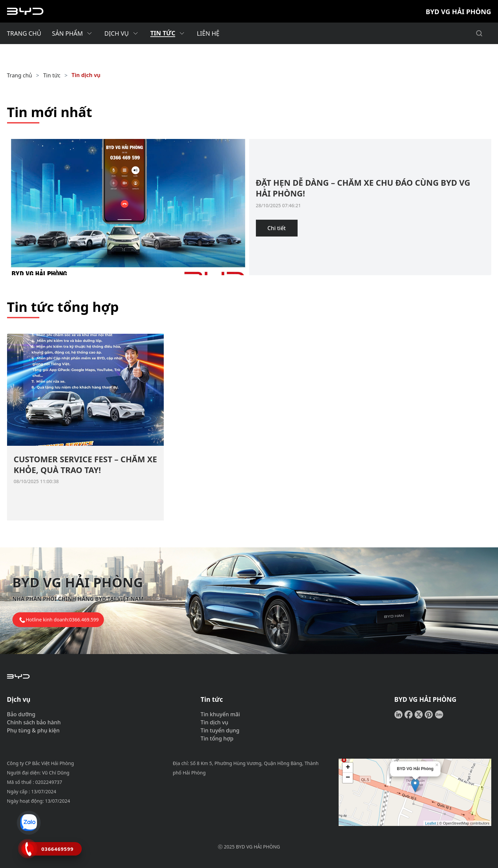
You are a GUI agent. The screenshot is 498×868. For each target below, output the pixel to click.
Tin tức (52, 75)
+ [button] (348, 768)
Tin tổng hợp (217, 738)
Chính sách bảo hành (34, 722)
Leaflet (431, 823)
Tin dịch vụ (86, 75)
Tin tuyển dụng (220, 730)
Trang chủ (20, 75)
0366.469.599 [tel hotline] (84, 620)
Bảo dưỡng (21, 714)
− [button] (348, 778)
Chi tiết (276, 228)
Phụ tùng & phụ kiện (33, 730)
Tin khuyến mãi (220, 714)
